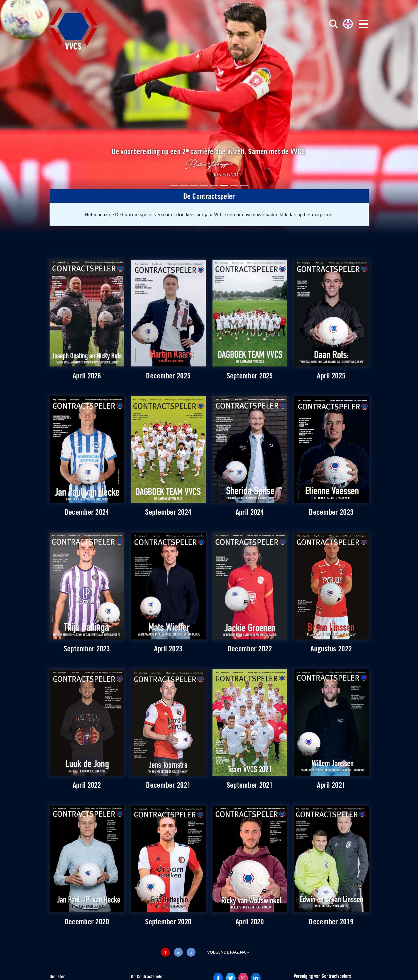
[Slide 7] (234, 186)
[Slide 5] (214, 186)
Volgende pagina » (228, 952)
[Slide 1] (174, 186)
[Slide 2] (184, 186)
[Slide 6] (224, 186)
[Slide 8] (244, 186)
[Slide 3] (194, 186)
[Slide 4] (204, 186)
